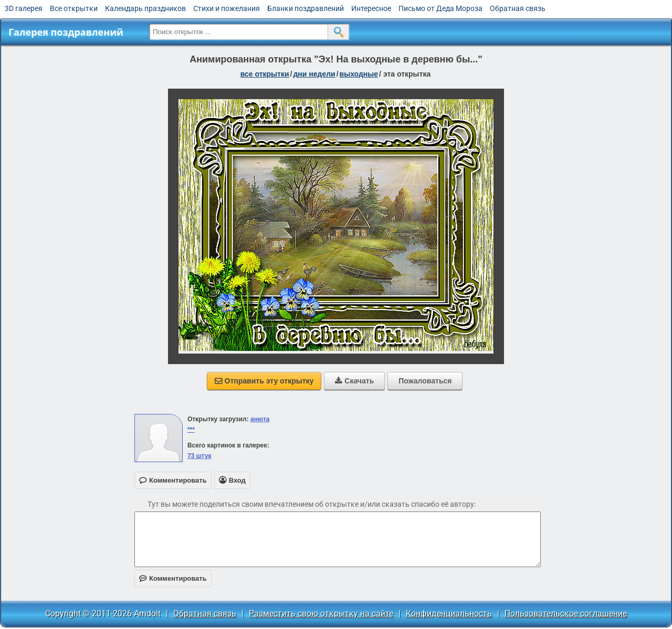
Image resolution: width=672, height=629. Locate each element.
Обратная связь (518, 8)
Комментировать (173, 578)
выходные (359, 74)
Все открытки (74, 8)
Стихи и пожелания (227, 8)
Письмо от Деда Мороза (440, 8)
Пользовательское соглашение (566, 614)
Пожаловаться (425, 381)
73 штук (199, 456)
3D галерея (24, 8)
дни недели (314, 74)
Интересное (371, 8)
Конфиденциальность (449, 614)
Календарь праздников (145, 8)
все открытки (265, 74)
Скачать (354, 381)
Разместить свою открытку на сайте (321, 614)
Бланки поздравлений (306, 8)
